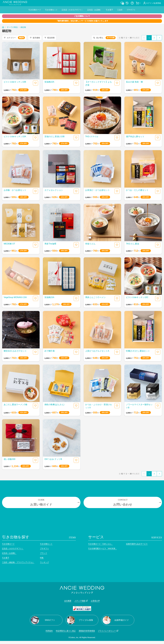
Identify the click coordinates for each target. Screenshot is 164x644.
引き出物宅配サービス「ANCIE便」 (103, 548)
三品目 (120, 10)
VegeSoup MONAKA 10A (15, 297)
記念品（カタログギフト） (73, 10)
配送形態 (49, 38)
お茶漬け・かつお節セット (98, 190)
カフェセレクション (54, 190)
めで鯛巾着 (50, 351)
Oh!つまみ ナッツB (53, 459)
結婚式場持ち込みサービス (137, 544)
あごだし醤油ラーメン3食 (16, 405)
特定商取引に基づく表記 (66, 631)
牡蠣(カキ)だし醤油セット (138, 351)
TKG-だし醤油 (132, 244)
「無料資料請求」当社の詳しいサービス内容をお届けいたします (82, 21)
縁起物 (23, 27)
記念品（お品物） (95, 10)
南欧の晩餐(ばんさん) (54, 405)
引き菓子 (109, 10)
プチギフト (131, 10)
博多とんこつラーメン (95, 297)
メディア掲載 (81, 601)
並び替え (104, 38)
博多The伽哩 (50, 244)
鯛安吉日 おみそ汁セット (15, 351)
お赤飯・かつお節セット (15, 190)
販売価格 (35, 38)
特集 (42, 558)
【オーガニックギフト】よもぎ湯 (99, 83)
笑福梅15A (49, 297)
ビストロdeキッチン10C (137, 297)
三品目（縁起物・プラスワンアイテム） (18, 562)
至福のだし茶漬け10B (54, 137)
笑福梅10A (49, 82)
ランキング (44, 562)
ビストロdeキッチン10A (15, 137)
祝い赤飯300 (10, 459)
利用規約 (49, 631)
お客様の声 (95, 601)
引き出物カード (35, 10)
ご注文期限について (82, 16)
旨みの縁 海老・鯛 (134, 82)
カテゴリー (14, 38)
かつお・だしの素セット (137, 190)
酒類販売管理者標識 (87, 631)
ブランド (44, 553)
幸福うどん (90, 244)
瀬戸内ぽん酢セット (135, 137)
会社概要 (68, 601)
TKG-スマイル (92, 137)
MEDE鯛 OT (9, 244)
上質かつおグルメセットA (97, 351)
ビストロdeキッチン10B (15, 82)
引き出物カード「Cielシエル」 (100, 544)
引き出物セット (51, 10)
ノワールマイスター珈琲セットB (139, 406)
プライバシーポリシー (108, 631)
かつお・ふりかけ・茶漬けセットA (99, 406)
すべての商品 (12, 27)
